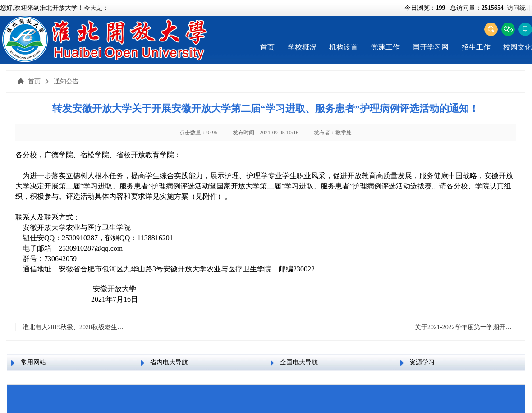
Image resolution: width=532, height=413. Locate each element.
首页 (267, 47)
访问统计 (519, 8)
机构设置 (344, 47)
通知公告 (66, 81)
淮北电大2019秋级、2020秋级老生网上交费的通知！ (95, 327)
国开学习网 (431, 47)
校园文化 (518, 47)
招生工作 (476, 47)
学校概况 (302, 47)
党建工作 (385, 47)
